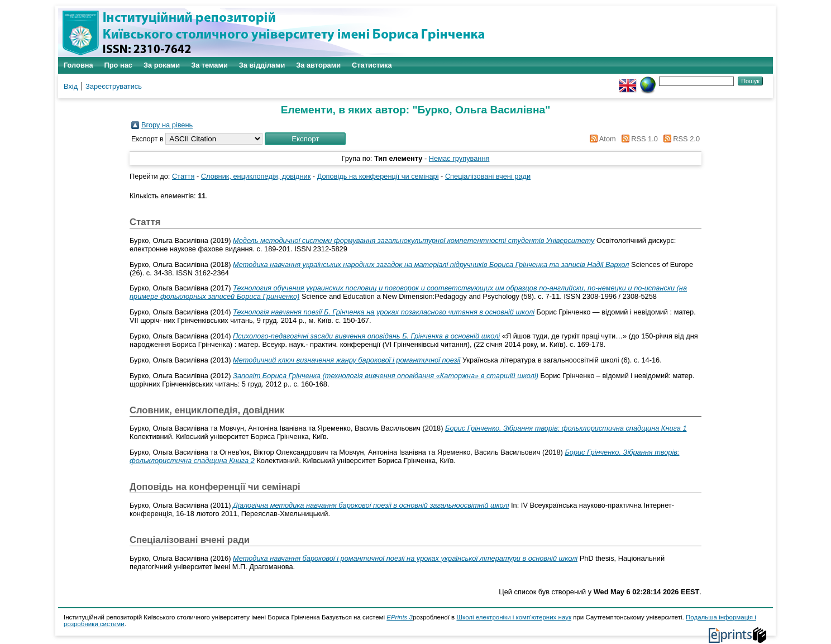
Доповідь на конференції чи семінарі (378, 176)
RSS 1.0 (638, 139)
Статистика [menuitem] (372, 65)
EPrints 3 (400, 617)
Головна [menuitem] (78, 65)
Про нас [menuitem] (118, 65)
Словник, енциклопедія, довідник (256, 176)
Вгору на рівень (167, 125)
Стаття (183, 176)
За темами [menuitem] (209, 65)
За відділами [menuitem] (262, 65)
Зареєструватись (114, 86)
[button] (305, 139)
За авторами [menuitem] (318, 65)
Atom (601, 139)
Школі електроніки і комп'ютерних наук (514, 617)
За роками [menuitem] (162, 65)
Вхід (71, 86)
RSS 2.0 (680, 139)
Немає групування (459, 158)
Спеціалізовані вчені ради (488, 176)
